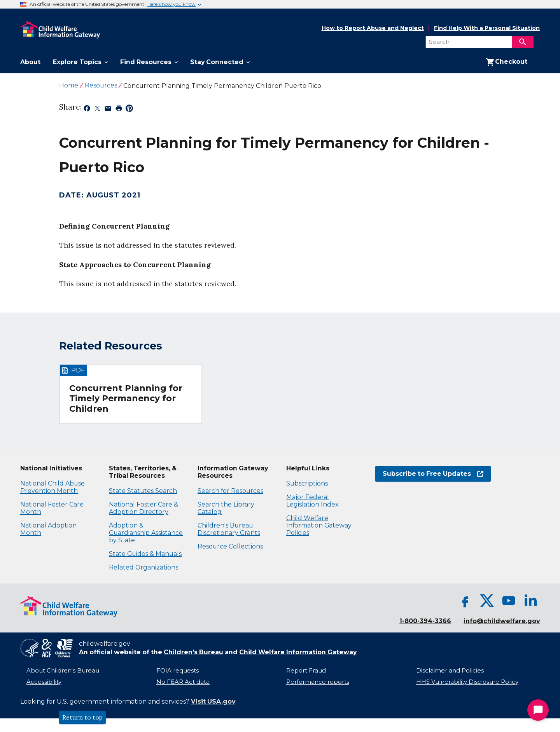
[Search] (523, 42)
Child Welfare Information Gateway (298, 652)
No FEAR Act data (183, 682)
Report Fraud (306, 671)
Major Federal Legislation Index (312, 501)
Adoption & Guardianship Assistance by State (146, 533)
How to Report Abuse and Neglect (373, 28)
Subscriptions (307, 483)
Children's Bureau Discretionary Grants (229, 529)
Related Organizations (143, 567)
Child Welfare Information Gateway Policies (319, 525)
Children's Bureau (193, 652)
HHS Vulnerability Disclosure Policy (467, 682)
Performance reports (318, 682)
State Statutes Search (143, 491)
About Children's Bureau (63, 671)
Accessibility (44, 682)
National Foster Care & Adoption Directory (143, 508)
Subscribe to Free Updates (433, 474)
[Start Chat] (538, 710)
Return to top (82, 718)
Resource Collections (230, 546)
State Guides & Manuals (145, 554)
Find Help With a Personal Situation (487, 28)
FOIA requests (178, 671)
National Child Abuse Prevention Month (52, 487)
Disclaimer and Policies (450, 671)
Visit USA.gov (213, 701)
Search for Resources (230, 491)
